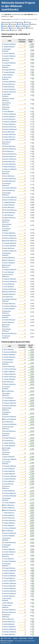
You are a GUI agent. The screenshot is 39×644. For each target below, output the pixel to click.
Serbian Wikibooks (10, 233)
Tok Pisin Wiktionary (10, 210)
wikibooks (34, 24)
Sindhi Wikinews (9, 513)
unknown (26, 24)
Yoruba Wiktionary (10, 520)
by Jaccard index (33, 19)
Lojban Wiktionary (10, 137)
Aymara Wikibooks (10, 581)
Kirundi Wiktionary (10, 431)
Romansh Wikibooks (10, 424)
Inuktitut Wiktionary (10, 129)
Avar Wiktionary (9, 619)
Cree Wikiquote (9, 531)
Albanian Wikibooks (10, 279)
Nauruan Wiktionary (10, 200)
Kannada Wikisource (10, 241)
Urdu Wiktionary (9, 322)
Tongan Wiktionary (10, 438)
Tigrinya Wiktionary (10, 92)
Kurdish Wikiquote (10, 320)
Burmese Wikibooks (10, 417)
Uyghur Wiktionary (10, 218)
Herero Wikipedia (9, 536)
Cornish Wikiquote (10, 503)
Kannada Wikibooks (10, 466)
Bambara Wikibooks (10, 632)
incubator (6, 24)
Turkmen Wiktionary (10, 281)
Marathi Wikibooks (10, 89)
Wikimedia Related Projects (18, 3)
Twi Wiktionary (9, 441)
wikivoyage (6, 30)
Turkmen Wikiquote (10, 369)
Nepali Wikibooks (9, 205)
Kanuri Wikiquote (9, 469)
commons (28, 22)
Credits (15, 638)
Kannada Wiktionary (10, 154)
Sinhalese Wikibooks (10, 270)
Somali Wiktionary (10, 213)
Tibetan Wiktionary (10, 384)
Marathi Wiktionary (10, 149)
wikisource (14, 28)
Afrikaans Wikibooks (10, 122)
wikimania (13, 26)
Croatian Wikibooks (10, 246)
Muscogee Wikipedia (10, 459)
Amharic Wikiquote (10, 44)
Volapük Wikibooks (10, 479)
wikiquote (6, 28)
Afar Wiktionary (9, 382)
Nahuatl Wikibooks (10, 588)
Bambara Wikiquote (10, 583)
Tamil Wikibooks (9, 272)
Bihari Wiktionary (9, 508)
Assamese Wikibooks (10, 352)
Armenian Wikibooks (10, 197)
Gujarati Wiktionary (10, 289)
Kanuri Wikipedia (9, 457)
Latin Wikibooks (9, 287)
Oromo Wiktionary (10, 119)
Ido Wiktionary (9, 297)
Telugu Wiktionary (10, 304)
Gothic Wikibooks (9, 491)
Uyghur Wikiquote (10, 372)
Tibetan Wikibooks (10, 357)
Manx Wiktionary (9, 176)
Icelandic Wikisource (10, 333)
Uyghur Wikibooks (10, 443)
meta (20, 24)
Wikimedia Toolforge (7, 641)
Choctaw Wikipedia (10, 571)
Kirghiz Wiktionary (10, 294)
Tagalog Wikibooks (10, 202)
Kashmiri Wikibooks (10, 403)
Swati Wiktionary (9, 248)
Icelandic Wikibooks (10, 243)
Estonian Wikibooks (10, 114)
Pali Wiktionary (9, 422)
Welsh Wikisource (9, 260)
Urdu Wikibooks (9, 111)
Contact (31, 638)
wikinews (20, 26)
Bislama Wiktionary (10, 510)
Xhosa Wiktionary (9, 518)
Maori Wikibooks (9, 525)
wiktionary (14, 30)
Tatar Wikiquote (9, 559)
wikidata (5, 26)
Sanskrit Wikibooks (10, 63)
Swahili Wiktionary (10, 181)
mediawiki (13, 24)
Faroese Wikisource (10, 612)
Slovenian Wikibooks (10, 188)
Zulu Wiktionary (9, 151)
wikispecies (22, 28)
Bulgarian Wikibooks (10, 169)
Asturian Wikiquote (10, 593)
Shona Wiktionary (9, 366)
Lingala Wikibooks (10, 634)
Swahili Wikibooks (10, 474)
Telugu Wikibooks (9, 72)
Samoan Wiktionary (10, 179)
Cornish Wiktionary (10, 164)
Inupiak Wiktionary (10, 542)
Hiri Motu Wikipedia (10, 496)
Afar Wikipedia (9, 75)
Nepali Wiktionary (10, 162)
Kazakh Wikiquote (10, 596)
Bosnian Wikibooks (10, 82)
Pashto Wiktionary (10, 146)
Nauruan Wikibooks (10, 533)
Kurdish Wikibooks (10, 56)
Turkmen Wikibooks (10, 476)
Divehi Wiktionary (10, 190)
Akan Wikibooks (9, 349)
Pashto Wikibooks (9, 471)
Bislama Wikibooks (10, 355)
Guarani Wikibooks (10, 586)
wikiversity (30, 28)
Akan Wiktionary (9, 505)
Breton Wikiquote (9, 263)
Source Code (23, 638)
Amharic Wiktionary (10, 159)
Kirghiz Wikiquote (9, 573)
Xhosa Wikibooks (9, 481)
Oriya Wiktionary (9, 132)
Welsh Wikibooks (9, 87)
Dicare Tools (7, 638)
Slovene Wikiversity (10, 236)
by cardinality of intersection (19, 19)
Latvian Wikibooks (10, 379)
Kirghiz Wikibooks (9, 47)
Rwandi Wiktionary (10, 156)
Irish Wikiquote (9, 360)
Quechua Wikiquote (10, 591)
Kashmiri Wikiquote (10, 406)
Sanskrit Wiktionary (10, 127)
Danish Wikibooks (10, 309)
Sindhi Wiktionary (10, 258)
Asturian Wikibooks (10, 576)
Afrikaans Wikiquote (10, 306)
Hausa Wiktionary (10, 84)
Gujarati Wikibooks (10, 400)
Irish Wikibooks (9, 398)
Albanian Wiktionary (10, 251)
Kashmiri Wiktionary (10, 238)
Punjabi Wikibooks (10, 139)
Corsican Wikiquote (10, 493)
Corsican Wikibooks (10, 528)
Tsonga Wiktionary (10, 70)
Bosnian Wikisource (10, 292)
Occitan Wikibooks (10, 124)
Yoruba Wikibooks (10, 446)
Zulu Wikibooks (9, 484)
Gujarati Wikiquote (10, 167)
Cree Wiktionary (9, 391)
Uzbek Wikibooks (9, 515)
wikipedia (28, 26)
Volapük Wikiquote (10, 374)
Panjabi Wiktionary (10, 134)
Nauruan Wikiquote (10, 419)
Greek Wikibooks (9, 284)
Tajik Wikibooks (9, 215)
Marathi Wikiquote (10, 117)
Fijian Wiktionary (9, 207)
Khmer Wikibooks (9, 53)
